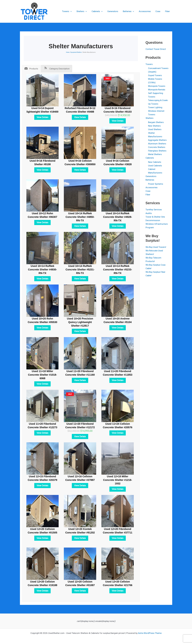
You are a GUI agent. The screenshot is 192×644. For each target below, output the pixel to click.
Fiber (168, 11)
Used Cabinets (155, 166)
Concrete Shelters (157, 147)
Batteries (130, 11)
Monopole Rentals (157, 90)
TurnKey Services (154, 210)
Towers (70, 11)
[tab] (31, 69)
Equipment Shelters (76, 52)
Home (68, 52)
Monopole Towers (157, 86)
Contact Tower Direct (156, 49)
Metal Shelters (155, 154)
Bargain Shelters (156, 122)
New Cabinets (155, 162)
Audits (149, 213)
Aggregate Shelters (157, 140)
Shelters (85, 11)
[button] (74, 11)
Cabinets (99, 11)
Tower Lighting (155, 107)
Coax (159, 11)
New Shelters (154, 126)
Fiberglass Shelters (157, 151)
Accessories (146, 11)
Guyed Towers (155, 75)
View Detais (42, 117)
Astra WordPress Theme (150, 633)
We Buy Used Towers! (156, 247)
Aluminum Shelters (157, 144)
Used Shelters (155, 129)
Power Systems (156, 184)
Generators (115, 11)
